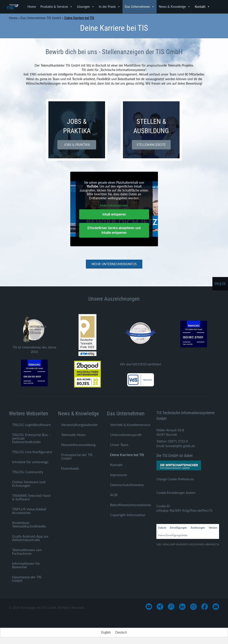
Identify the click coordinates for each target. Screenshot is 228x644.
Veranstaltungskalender (80, 425)
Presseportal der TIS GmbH (77, 456)
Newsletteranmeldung (78, 445)
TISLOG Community (28, 472)
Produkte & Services (56, 7)
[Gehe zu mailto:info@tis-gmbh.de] (216, 607)
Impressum (118, 475)
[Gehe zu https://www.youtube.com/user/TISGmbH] (149, 607)
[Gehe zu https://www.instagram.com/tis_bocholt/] (193, 607)
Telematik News (73, 435)
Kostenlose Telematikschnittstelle (29, 524)
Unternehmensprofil (126, 435)
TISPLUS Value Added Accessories (29, 511)
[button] (77, 145)
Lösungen (86, 7)
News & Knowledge (175, 7)
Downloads (70, 468)
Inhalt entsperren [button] (114, 214)
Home (32, 7)
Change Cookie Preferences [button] (175, 479)
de (224, 284)
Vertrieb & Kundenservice (130, 425)
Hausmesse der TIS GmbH (27, 579)
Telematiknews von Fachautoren (27, 551)
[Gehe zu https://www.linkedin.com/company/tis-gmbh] (182, 607)
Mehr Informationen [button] (114, 205)
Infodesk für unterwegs (30, 462)
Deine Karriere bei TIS (127, 455)
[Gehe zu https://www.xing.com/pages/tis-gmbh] (160, 607)
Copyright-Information (128, 515)
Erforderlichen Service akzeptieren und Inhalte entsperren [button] (114, 230)
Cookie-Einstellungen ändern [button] (176, 493)
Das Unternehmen (140, 7)
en (217, 284)
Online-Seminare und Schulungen (29, 484)
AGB (114, 495)
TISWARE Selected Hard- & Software (32, 497)
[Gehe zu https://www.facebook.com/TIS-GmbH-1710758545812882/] (205, 607)
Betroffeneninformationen (131, 505)
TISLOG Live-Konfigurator (32, 452)
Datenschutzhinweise (127, 485)
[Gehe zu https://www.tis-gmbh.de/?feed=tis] (171, 607)
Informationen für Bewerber (26, 565)
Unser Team (119, 445)
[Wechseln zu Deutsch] (121, 632)
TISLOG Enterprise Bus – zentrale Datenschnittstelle (31, 438)
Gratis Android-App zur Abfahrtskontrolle (30, 538)
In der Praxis (110, 7)
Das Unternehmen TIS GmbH (41, 18)
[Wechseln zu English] (106, 632)
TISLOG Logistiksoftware (31, 425)
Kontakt (202, 7)
